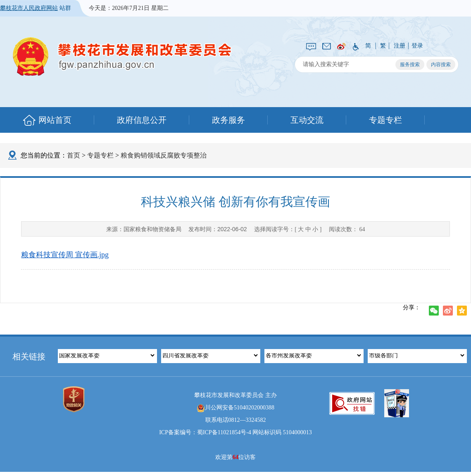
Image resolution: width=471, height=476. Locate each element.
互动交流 (307, 120)
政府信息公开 (142, 120)
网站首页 (55, 120)
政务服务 (228, 120)
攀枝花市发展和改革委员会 (122, 56)
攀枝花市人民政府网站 (29, 8)
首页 (74, 155)
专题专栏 (385, 120)
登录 (417, 46)
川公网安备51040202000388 (235, 408)
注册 (400, 46)
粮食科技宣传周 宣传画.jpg (65, 255)
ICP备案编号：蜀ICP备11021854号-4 (205, 432)
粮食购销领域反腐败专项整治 (164, 155)
